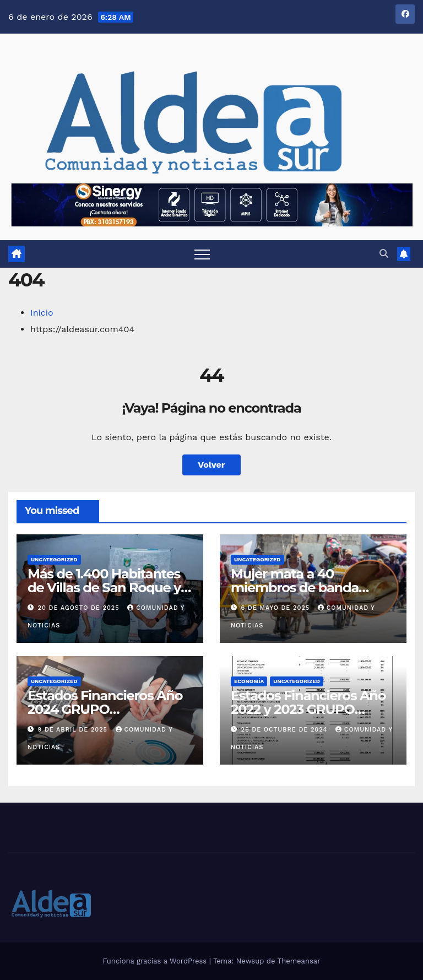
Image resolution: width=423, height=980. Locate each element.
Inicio (42, 313)
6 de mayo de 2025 (277, 608)
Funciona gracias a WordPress (156, 961)
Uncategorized (54, 559)
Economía (249, 681)
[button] (384, 254)
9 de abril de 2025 (74, 730)
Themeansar (299, 961)
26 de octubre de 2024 (286, 730)
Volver (211, 465)
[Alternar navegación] (202, 254)
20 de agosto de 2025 (80, 608)
